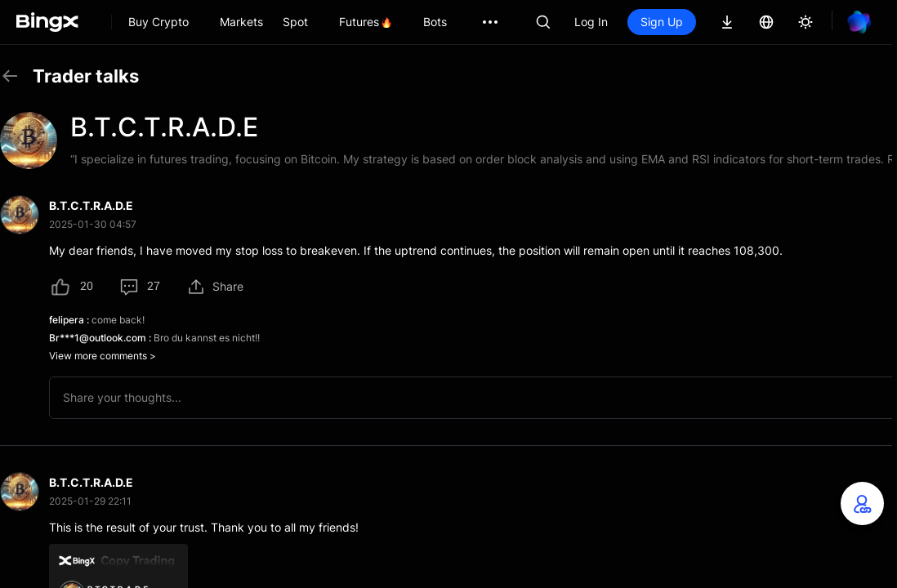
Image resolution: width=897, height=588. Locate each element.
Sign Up (662, 22)
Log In (591, 22)
